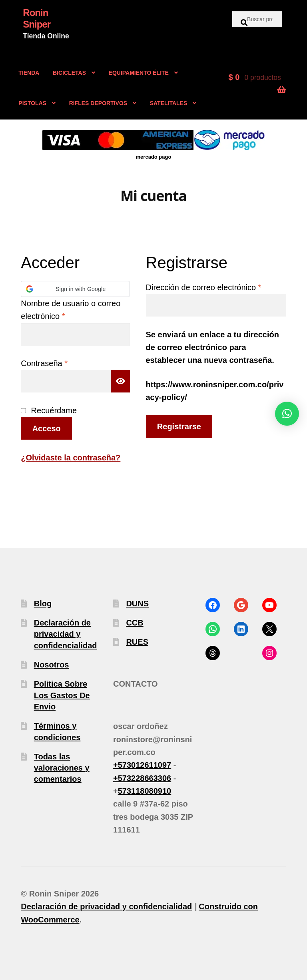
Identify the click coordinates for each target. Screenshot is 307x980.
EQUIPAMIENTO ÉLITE (139, 73)
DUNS (137, 604)
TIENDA (29, 73)
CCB (135, 623)
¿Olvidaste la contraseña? (71, 458)
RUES (137, 642)
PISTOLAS (32, 103)
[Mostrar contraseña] (121, 381)
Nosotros (52, 665)
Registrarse (179, 426)
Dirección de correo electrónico (216, 286)
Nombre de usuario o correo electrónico (71, 310)
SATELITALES (169, 103)
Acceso (47, 428)
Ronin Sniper (37, 18)
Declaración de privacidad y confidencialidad (66, 634)
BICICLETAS (69, 73)
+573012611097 (142, 765)
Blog (43, 604)
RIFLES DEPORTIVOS (98, 103)
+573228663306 (142, 778)
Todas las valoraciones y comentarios (62, 768)
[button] (75, 289)
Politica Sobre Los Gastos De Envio (62, 695)
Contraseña (63, 362)
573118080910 (145, 791)
